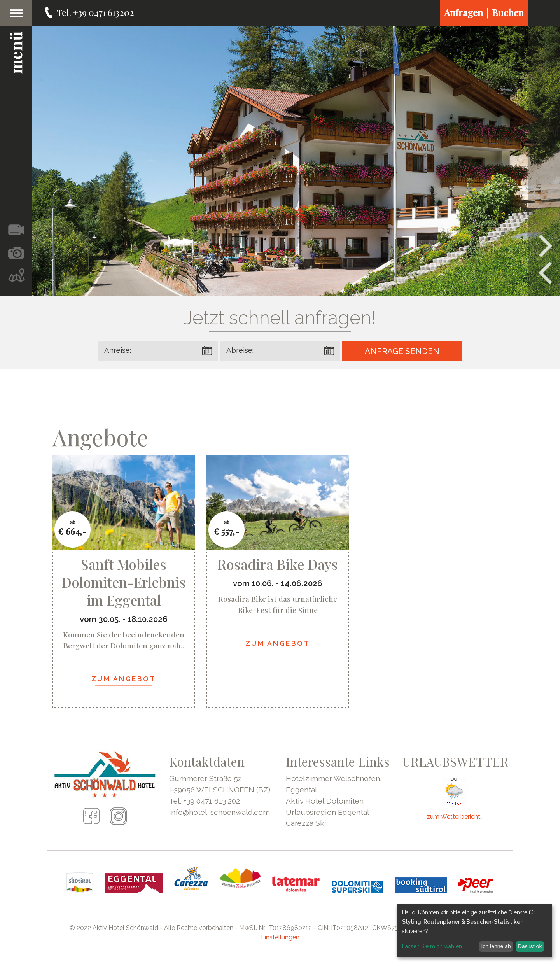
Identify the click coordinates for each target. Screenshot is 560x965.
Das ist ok (530, 946)
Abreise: (240, 350)
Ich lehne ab (496, 946)
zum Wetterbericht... (455, 817)
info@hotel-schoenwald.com (220, 812)
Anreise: (118, 350)
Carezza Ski (306, 823)
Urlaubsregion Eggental (328, 812)
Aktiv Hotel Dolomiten (325, 801)
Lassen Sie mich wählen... (434, 946)
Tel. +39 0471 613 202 (205, 801)
